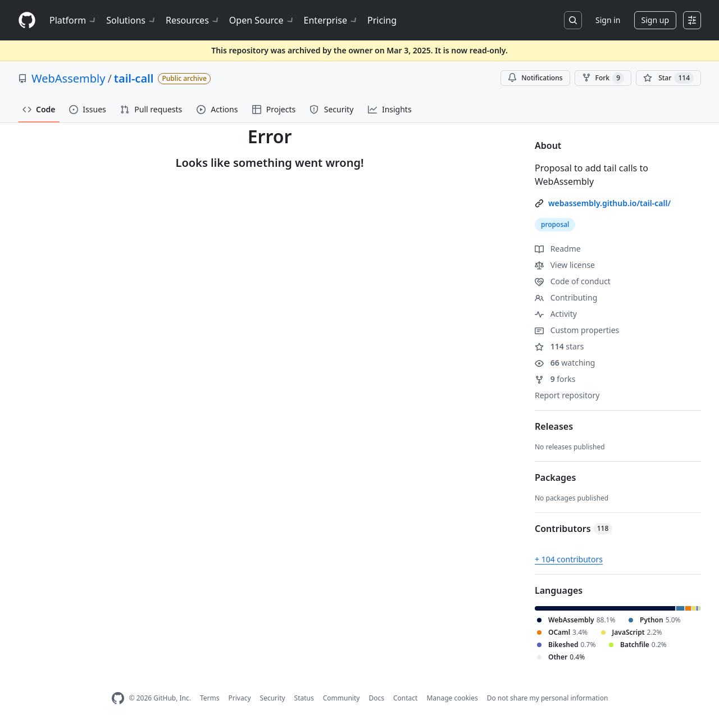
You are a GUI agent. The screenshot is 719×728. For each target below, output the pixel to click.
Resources (193, 20)
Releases (554, 426)
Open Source (262, 20)
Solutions (131, 20)
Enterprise (331, 20)
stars (559, 346)
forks (555, 379)
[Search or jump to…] (573, 20)
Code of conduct (573, 281)
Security (273, 698)
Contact (405, 698)
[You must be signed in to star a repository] (668, 78)
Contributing (566, 297)
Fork (603, 78)
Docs (376, 698)
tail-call (134, 78)
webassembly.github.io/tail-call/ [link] (609, 203)
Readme (558, 249)
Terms (210, 698)
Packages (555, 477)
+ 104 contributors (569, 559)
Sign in (608, 20)
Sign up (655, 20)
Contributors (574, 529)
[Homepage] (27, 21)
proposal (555, 224)
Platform (73, 20)
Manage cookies (452, 698)
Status (304, 698)
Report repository (567, 395)
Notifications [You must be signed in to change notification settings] (535, 78)
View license (565, 265)
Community (342, 698)
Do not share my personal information (548, 698)
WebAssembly (68, 78)
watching (565, 363)
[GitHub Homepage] (118, 699)
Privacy (240, 698)
